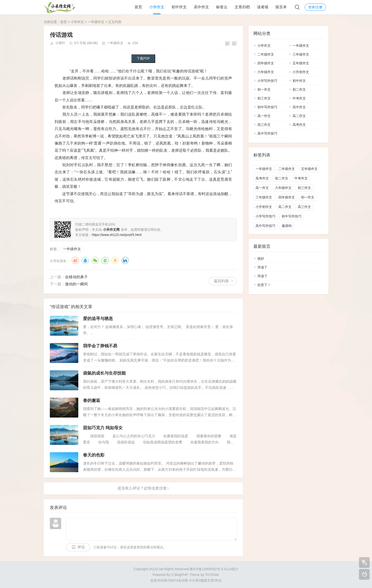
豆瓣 (105, 260)
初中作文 (179, 7)
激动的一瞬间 (76, 284)
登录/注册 (315, 7)
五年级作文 (301, 63)
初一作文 (264, 89)
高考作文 (299, 125)
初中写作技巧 (267, 107)
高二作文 (299, 116)
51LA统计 (231, 569)
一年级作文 (96, 22)
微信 (95, 260)
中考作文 (299, 98)
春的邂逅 (92, 400)
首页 (138, 7)
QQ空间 (115, 260)
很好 (261, 259)
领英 (125, 260)
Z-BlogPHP (179, 575)
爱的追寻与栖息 (98, 319)
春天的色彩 (94, 455)
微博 (75, 260)
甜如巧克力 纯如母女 (103, 428)
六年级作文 (266, 72)
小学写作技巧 (267, 81)
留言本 (281, 7)
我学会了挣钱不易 (100, 346)
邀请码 (287, 226)
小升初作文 (301, 72)
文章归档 (242, 7)
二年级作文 (266, 54)
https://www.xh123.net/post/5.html (117, 235)
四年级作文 (266, 63)
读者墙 (263, 7)
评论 (81, 547)
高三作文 (264, 125)
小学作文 (157, 7)
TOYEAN (212, 575)
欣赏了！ (264, 285)
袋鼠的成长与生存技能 (104, 373)
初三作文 (264, 98)
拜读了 (262, 267)
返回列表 (221, 281)
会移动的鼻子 (76, 277)
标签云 (222, 7)
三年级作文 (301, 54)
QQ (85, 260)
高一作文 (264, 116)
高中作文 (201, 7)
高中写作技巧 (267, 133)
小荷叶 (60, 43)
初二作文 (299, 89)
